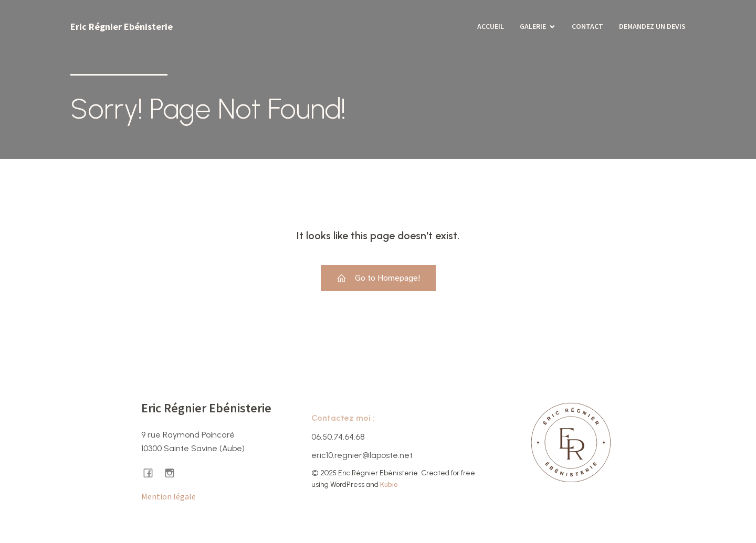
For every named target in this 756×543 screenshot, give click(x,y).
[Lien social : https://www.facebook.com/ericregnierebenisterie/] (152, 472)
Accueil (491, 26)
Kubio (389, 484)
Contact (587, 26)
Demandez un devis (652, 26)
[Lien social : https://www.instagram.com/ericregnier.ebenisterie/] (174, 472)
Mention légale (169, 496)
